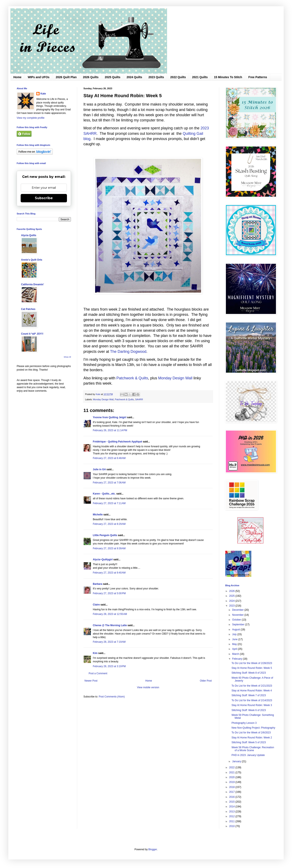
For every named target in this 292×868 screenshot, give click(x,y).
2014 (232, 807)
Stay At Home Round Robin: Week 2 (252, 738)
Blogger (153, 849)
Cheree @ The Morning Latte (110, 625)
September (239, 625)
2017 (232, 792)
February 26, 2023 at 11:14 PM (110, 430)
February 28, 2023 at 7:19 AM (109, 642)
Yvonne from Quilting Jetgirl (110, 417)
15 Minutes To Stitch (228, 77)
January (237, 761)
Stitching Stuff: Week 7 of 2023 (249, 695)
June (235, 639)
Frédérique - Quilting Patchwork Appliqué (117, 442)
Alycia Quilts (29, 235)
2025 (232, 596)
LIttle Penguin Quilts (105, 535)
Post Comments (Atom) (112, 697)
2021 (232, 772)
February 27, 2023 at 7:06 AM (109, 483)
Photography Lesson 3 (244, 723)
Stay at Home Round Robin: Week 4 (252, 691)
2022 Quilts (178, 77)
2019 (232, 782)
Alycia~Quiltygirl (103, 560)
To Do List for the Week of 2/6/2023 (251, 733)
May (235, 644)
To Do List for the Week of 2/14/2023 (252, 700)
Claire (96, 605)
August (236, 630)
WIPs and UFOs (39, 77)
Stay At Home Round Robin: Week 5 (252, 668)
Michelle (98, 515)
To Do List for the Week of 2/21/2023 (252, 686)
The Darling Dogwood (128, 352)
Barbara (98, 584)
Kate (43, 94)
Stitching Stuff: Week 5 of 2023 (249, 742)
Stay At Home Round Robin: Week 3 (252, 705)
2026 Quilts (91, 77)
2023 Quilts (156, 77)
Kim (95, 653)
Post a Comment (98, 673)
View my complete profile (31, 118)
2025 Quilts (113, 77)
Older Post (206, 681)
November (238, 615)
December (238, 610)
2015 (232, 802)
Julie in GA (99, 469)
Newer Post (91, 681)
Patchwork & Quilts (132, 378)
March (236, 654)
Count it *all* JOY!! (32, 334)
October (237, 620)
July (235, 634)
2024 (232, 601)
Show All (67, 357)
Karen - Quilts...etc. (104, 494)
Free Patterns (258, 77)
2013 (232, 812)
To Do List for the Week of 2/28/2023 (252, 663)
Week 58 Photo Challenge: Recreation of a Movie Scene (253, 749)
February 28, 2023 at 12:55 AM (110, 614)
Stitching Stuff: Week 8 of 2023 (249, 673)
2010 (232, 826)
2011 (232, 821)
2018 (232, 787)
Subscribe (44, 198)
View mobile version (148, 687)
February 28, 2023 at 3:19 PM (109, 666)
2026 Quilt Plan (66, 77)
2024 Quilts (134, 77)
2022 (232, 767)
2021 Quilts (200, 77)
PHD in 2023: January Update (248, 755)
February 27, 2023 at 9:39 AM (109, 548)
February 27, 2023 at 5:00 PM (109, 593)
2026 (232, 591)
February (237, 659)
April (235, 649)
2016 (232, 797)
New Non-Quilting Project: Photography (253, 728)
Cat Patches (28, 309)
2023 (232, 606)
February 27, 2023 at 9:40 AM (109, 573)
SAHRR (139, 399)
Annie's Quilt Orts (32, 260)
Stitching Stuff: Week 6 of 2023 (249, 710)
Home (17, 77)
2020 (232, 777)
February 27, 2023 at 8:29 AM (109, 524)
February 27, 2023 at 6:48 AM (109, 458)
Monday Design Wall (175, 378)
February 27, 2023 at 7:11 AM (109, 503)
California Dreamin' (33, 284)
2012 (232, 816)
